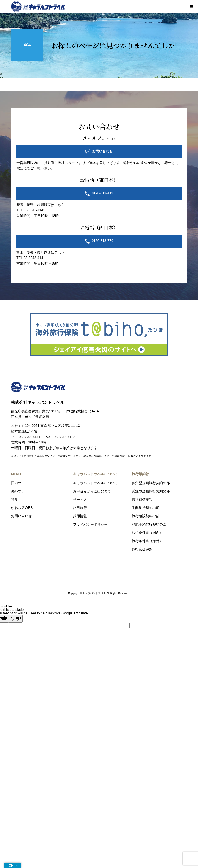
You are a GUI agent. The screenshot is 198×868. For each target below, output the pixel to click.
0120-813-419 (102, 193)
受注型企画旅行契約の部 (151, 491)
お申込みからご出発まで (92, 491)
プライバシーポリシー (90, 524)
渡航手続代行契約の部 (149, 524)
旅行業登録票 (142, 549)
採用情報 (80, 516)
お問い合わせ (102, 151)
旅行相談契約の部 (146, 516)
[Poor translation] (16, 619)
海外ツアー (20, 491)
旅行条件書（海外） (147, 541)
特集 (14, 500)
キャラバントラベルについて (96, 483)
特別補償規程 (142, 500)
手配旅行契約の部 (146, 508)
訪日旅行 (80, 508)
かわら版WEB (22, 508)
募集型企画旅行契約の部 (151, 483)
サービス (80, 500)
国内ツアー (20, 483)
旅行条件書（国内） (147, 533)
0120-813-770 (102, 241)
